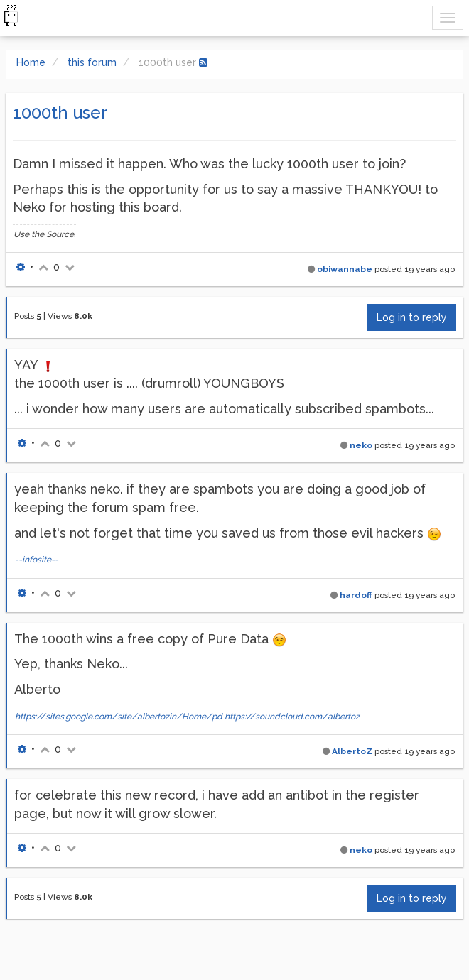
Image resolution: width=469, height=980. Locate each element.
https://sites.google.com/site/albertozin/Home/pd (119, 717)
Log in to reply (412, 317)
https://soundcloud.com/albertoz (292, 717)
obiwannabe (345, 269)
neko (361, 445)
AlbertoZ (352, 751)
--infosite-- (37, 560)
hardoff (356, 595)
